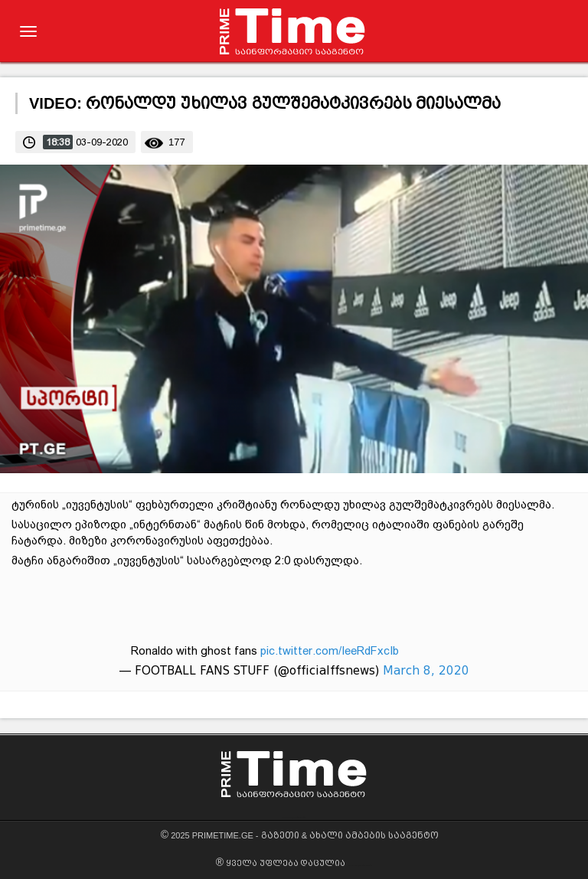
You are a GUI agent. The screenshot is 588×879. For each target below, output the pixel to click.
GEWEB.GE (288, 817)
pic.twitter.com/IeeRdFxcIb (330, 651)
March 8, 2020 (426, 671)
